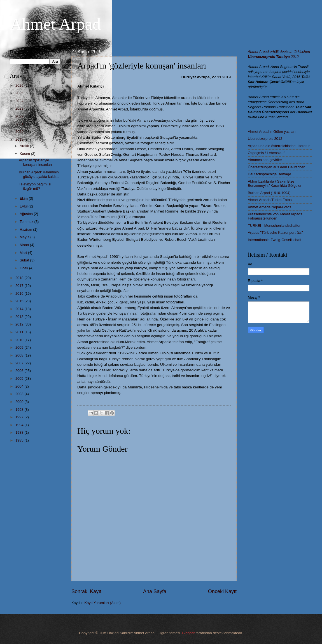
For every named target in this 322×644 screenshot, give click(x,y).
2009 (20, 347)
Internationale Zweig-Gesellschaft (275, 240)
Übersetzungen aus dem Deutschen (276, 167)
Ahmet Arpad (55, 24)
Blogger (188, 633)
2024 (20, 101)
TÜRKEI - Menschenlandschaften (275, 226)
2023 (20, 108)
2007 (20, 363)
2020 (20, 132)
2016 (20, 293)
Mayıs (25, 237)
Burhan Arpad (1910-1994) (269, 193)
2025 (20, 93)
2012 (20, 324)
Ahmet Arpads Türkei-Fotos (270, 200)
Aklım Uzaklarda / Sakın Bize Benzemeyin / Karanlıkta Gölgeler (275, 183)
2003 (20, 394)
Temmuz (27, 222)
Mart (24, 253)
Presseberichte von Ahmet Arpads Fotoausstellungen (275, 216)
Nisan (25, 245)
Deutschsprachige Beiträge (269, 174)
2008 (20, 355)
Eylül (24, 206)
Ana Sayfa (155, 591)
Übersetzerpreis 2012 (265, 139)
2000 (20, 402)
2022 (20, 116)
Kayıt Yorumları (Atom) (103, 603)
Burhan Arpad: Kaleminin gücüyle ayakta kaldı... (39, 174)
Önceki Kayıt (222, 591)
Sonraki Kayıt (86, 591)
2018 (20, 278)
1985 (20, 440)
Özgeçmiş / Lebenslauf (266, 153)
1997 (20, 417)
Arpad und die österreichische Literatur (279, 146)
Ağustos (27, 214)
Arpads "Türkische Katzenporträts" (275, 233)
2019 (20, 139)
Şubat (25, 260)
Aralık (25, 146)
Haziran (26, 229)
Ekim (24, 198)
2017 (20, 286)
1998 (20, 410)
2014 (20, 309)
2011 (20, 332)
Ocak (24, 268)
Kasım (25, 154)
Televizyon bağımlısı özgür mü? (35, 186)
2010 (20, 340)
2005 (20, 378)
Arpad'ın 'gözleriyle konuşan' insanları (35, 162)
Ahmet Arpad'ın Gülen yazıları (272, 132)
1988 (20, 432)
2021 (20, 124)
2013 (20, 317)
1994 (20, 425)
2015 (20, 301)
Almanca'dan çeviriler (265, 160)
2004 (20, 386)
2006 (20, 371)
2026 (20, 85)
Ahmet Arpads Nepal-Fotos (269, 207)
